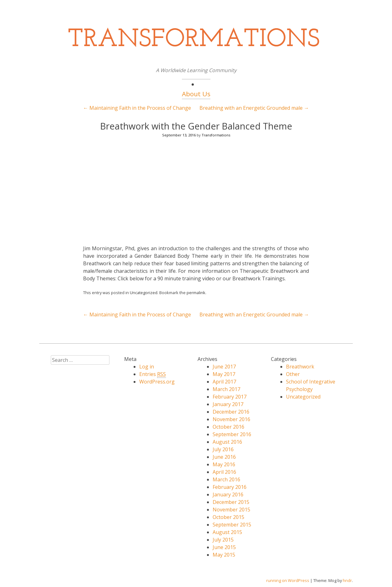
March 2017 (226, 389)
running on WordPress (288, 580)
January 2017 (228, 404)
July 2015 (223, 540)
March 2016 (226, 479)
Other (293, 374)
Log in (147, 367)
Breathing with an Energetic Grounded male (254, 108)
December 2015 (231, 502)
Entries (153, 374)
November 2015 (231, 510)
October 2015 (228, 517)
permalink (196, 293)
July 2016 (223, 449)
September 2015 (232, 525)
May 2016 (224, 464)
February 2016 (230, 487)
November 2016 (231, 419)
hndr (347, 580)
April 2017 (224, 382)
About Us (196, 94)
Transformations (216, 135)
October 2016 (228, 427)
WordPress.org (157, 382)
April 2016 (224, 472)
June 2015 (224, 547)
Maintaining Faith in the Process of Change (137, 108)
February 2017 (230, 397)
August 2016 (227, 442)
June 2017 (224, 367)
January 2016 (228, 494)
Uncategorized (144, 293)
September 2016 (232, 434)
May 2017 (224, 374)
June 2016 (224, 457)
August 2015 (227, 532)
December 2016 (231, 412)
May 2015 (224, 555)
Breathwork (300, 367)
